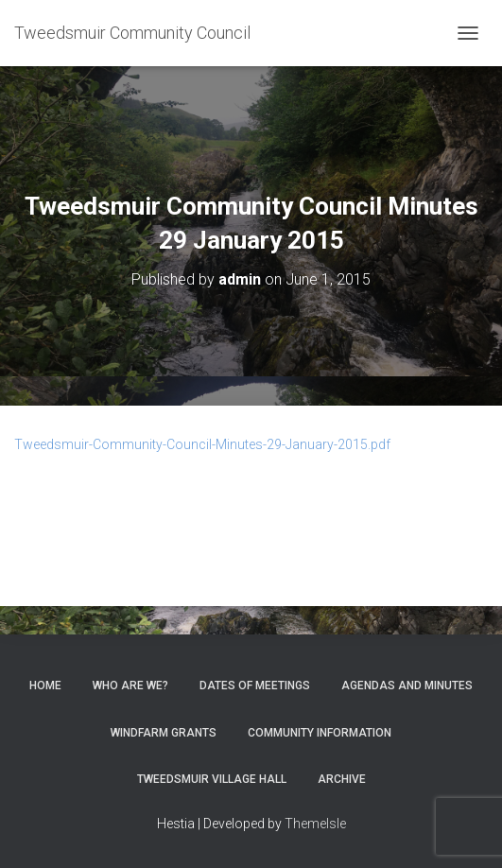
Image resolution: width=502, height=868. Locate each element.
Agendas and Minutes (407, 686)
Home (45, 686)
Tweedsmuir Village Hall (212, 779)
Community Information (320, 733)
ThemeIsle (315, 824)
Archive (342, 779)
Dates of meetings (255, 686)
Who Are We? (130, 686)
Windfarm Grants (164, 733)
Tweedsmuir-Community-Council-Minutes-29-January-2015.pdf (202, 444)
